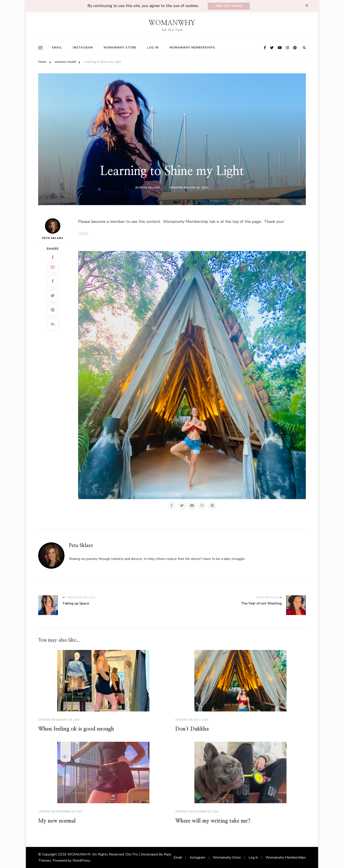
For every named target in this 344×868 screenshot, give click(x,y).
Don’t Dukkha (192, 729)
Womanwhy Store (120, 48)
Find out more (229, 6)
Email (57, 48)
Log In (153, 48)
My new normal (57, 821)
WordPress (81, 861)
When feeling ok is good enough (76, 729)
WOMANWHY (172, 23)
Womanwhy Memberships (192, 48)
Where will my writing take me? (213, 821)
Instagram (83, 48)
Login (83, 233)
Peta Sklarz (150, 188)
